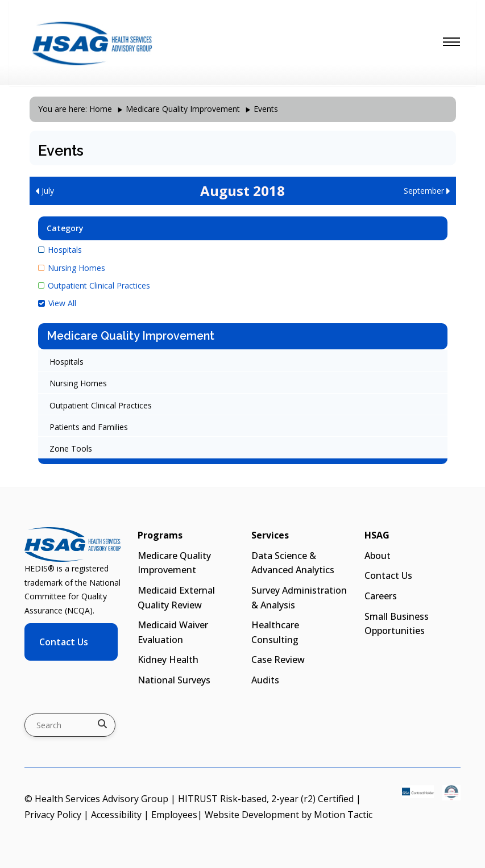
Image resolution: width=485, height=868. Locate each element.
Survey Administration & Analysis (299, 598)
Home (101, 109)
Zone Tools (71, 448)
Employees (174, 815)
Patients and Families (89, 427)
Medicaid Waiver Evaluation (173, 632)
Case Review (278, 660)
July (45, 191)
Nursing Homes (72, 268)
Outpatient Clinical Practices (94, 285)
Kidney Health (168, 660)
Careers (381, 596)
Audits (265, 680)
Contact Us (64, 642)
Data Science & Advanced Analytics (293, 563)
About (378, 556)
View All (57, 303)
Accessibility (116, 815)
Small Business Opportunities (397, 624)
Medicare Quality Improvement (183, 109)
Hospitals (60, 250)
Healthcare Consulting (275, 632)
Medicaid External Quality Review (176, 598)
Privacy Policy (53, 815)
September (427, 191)
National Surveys (174, 680)
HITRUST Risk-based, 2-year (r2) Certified (266, 799)
